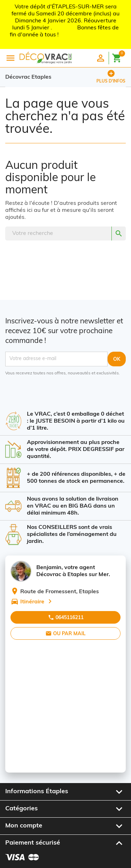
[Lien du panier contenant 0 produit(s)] (119, 57)
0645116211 (66, 617)
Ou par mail (65, 633)
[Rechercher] (65, 234)
